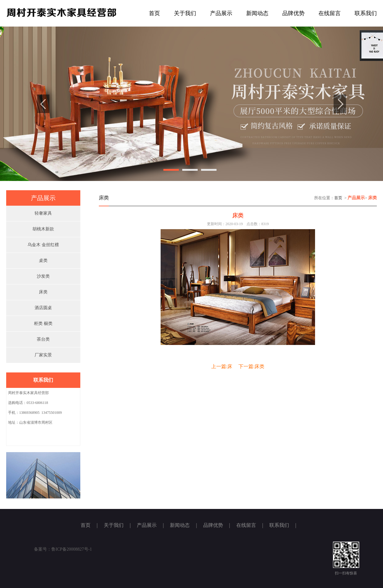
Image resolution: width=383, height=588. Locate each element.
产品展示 (221, 13)
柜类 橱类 (43, 323)
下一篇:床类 (251, 366)
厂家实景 (43, 355)
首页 (154, 13)
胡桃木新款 (43, 229)
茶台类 (43, 339)
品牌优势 (293, 13)
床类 (43, 292)
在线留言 (330, 13)
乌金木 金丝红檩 (43, 245)
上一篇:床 (222, 366)
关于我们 (185, 13)
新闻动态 (257, 13)
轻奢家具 (43, 213)
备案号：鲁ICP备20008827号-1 (63, 549)
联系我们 (366, 13)
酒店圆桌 (43, 308)
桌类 (43, 260)
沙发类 (43, 276)
